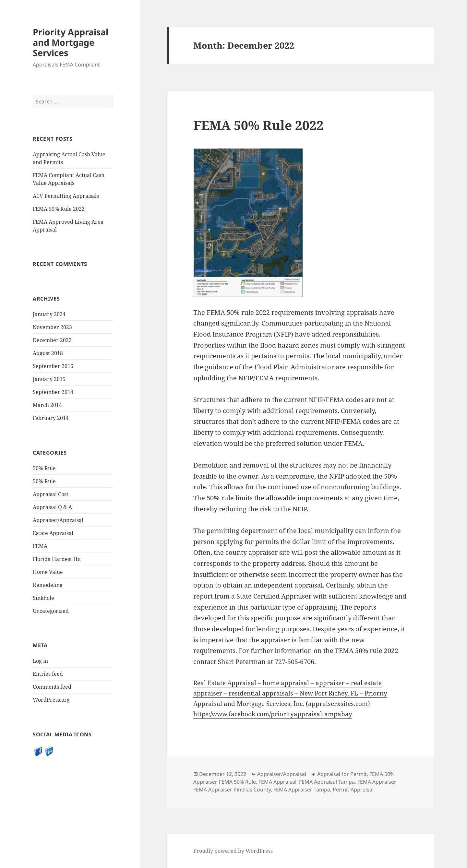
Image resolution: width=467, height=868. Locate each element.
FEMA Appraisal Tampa (327, 782)
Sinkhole (43, 598)
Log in (40, 661)
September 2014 (53, 392)
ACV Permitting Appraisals (66, 196)
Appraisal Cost (51, 494)
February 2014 (51, 418)
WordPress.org (51, 700)
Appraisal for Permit (342, 774)
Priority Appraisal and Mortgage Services (71, 42)
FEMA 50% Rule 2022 (59, 209)
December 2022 (52, 340)
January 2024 (49, 314)
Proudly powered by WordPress (233, 851)
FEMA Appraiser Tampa (302, 790)
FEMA (40, 546)
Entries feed (48, 674)
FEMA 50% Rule (237, 782)
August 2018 (48, 353)
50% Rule (44, 468)
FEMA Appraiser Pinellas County (232, 790)
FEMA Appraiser (376, 782)
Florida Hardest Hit (57, 559)
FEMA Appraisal (277, 782)
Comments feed (52, 687)
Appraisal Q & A (52, 507)
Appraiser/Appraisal (58, 520)
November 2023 (52, 327)
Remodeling (48, 585)
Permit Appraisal (353, 790)
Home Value (48, 572)
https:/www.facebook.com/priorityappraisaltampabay (273, 714)
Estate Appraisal (53, 533)
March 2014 (47, 405)
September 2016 (53, 366)
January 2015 (49, 379)
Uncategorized (51, 611)
